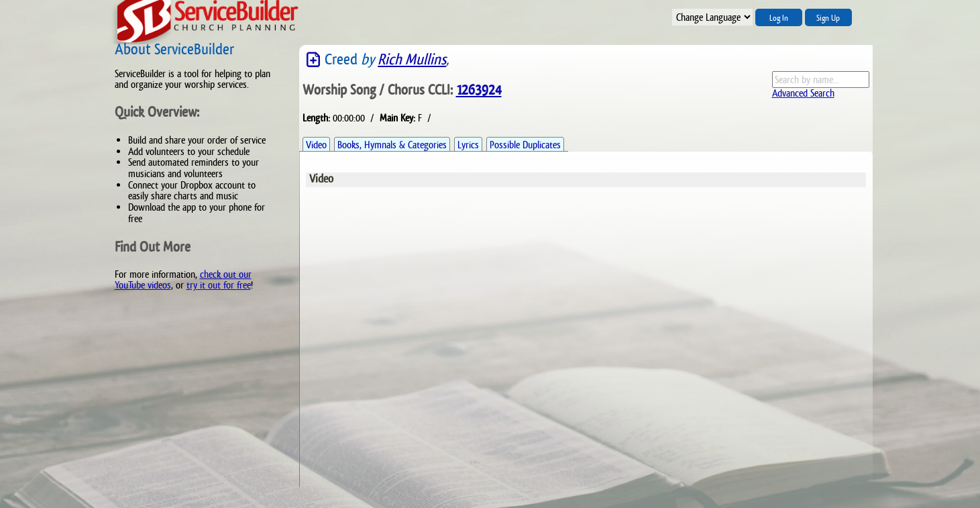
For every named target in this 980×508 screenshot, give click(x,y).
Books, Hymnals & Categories (392, 145)
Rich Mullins (412, 59)
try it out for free (219, 285)
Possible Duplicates (525, 145)
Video (316, 145)
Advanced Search (803, 93)
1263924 (479, 90)
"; (712, 17)
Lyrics (468, 145)
